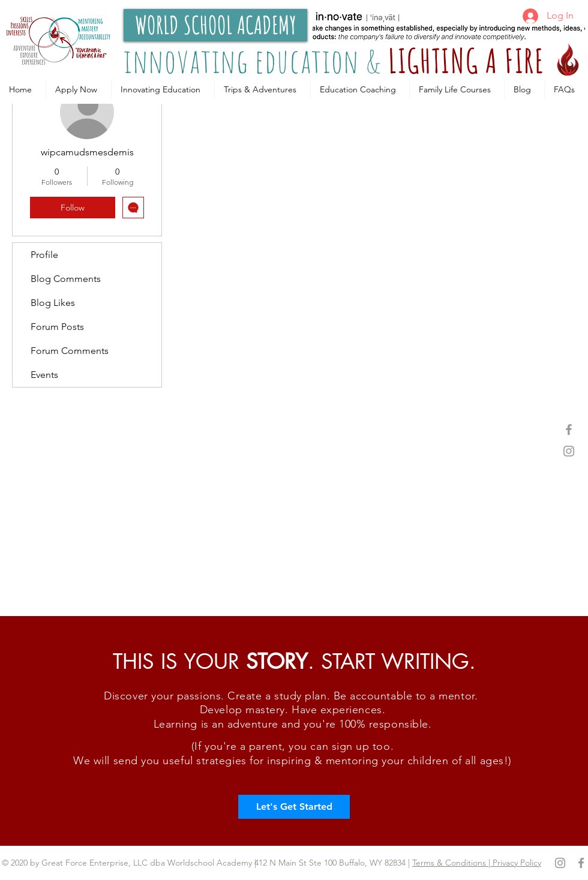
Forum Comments (70, 351)
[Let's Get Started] (294, 807)
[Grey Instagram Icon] (569, 451)
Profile (44, 255)
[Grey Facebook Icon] (569, 430)
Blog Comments (66, 279)
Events (44, 375)
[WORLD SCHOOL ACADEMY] (215, 25)
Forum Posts (57, 327)
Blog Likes (53, 303)
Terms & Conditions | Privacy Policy (477, 863)
